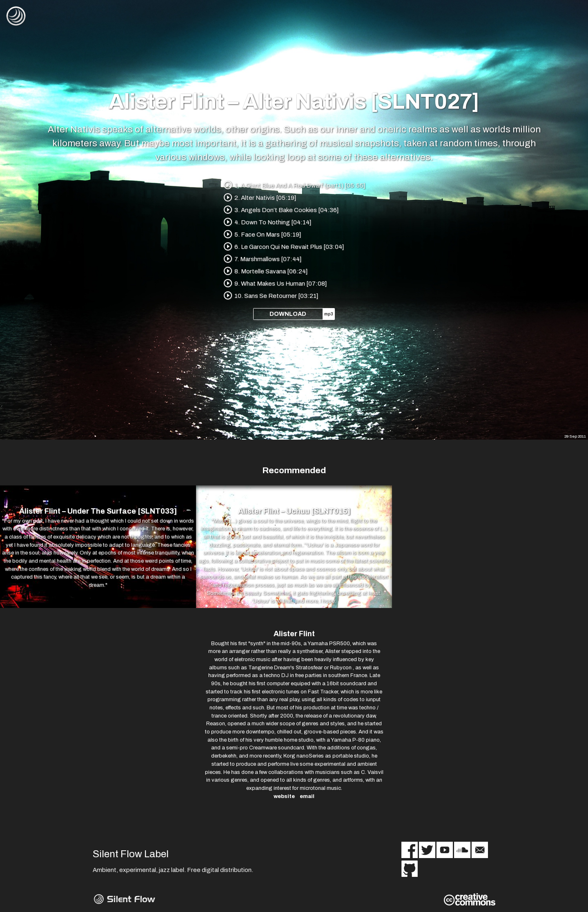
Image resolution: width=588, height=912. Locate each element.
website (284, 797)
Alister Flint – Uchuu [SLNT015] (294, 512)
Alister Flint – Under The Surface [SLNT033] (98, 512)
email (307, 797)
